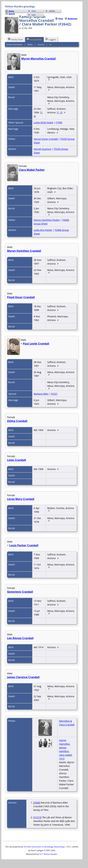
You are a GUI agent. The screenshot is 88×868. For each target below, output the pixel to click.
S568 (37, 803)
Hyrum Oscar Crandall (46, 139)
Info (33, 15)
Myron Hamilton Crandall (24, 251)
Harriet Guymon (42, 149)
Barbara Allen (41, 394)
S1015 (37, 817)
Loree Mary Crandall (21, 499)
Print (61, 19)
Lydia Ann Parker (43, 230)
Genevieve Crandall (20, 592)
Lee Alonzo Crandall (20, 638)
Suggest (51, 39)
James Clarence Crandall (23, 677)
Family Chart (15, 39)
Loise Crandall (17, 460)
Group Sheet (34, 39)
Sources (41, 44)
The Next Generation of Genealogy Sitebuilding (44, 847)
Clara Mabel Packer (32, 170)
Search (12, 14)
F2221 (54, 394)
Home (11, 11)
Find (34, 11)
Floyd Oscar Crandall (21, 297)
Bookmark (73, 19)
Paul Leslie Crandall (36, 344)
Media (52, 11)
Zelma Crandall (17, 421)
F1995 (59, 122)
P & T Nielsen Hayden (48, 854)
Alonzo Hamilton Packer (47, 220)
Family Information (14, 44)
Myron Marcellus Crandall (38, 59)
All (50, 44)
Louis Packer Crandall (24, 545)
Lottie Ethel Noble (43, 122)
